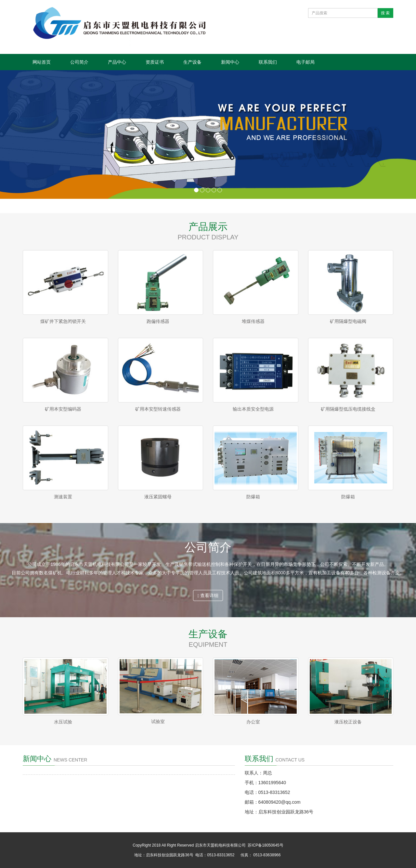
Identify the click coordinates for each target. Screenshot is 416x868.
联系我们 (268, 62)
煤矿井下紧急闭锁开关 (63, 321)
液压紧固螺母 (158, 497)
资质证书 (155, 62)
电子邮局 (305, 62)
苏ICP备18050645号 (265, 845)
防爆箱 (253, 497)
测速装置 (63, 497)
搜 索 (385, 13)
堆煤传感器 (253, 321)
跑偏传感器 (158, 321)
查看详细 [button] (208, 596)
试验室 (158, 721)
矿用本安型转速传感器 (158, 409)
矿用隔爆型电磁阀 (348, 321)
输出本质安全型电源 (253, 409)
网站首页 (42, 62)
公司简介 (79, 62)
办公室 (253, 722)
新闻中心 (230, 62)
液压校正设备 (348, 722)
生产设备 (192, 62)
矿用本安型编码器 (63, 409)
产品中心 (117, 62)
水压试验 (63, 722)
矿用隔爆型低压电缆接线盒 (348, 409)
